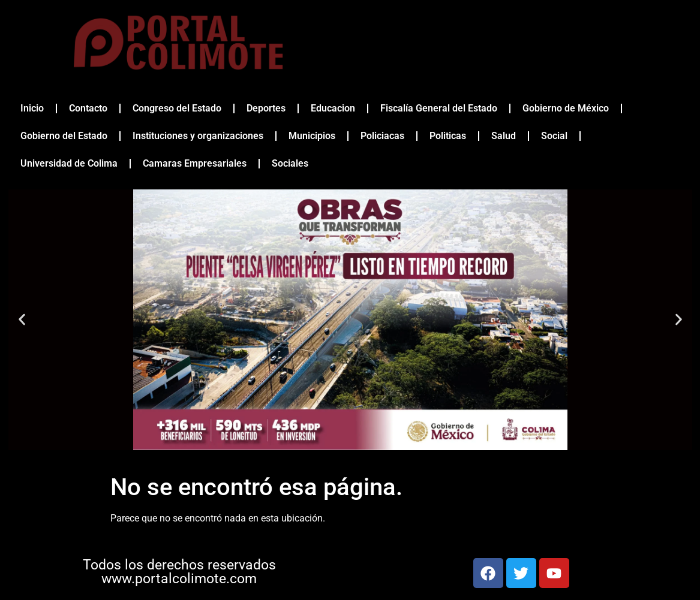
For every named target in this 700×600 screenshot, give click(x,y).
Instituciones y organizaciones (198, 136)
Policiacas (382, 136)
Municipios (312, 136)
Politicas (448, 136)
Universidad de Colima (69, 163)
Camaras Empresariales (195, 163)
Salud (504, 136)
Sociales (290, 163)
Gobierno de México (566, 108)
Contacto (88, 108)
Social (554, 136)
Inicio (32, 108)
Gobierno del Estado (64, 136)
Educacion (333, 108)
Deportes (266, 108)
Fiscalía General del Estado (439, 108)
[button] (22, 320)
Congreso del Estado (177, 108)
